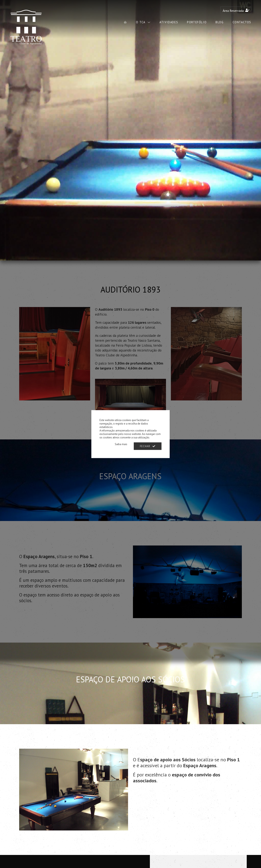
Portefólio (197, 22)
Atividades (169, 22)
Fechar (148, 446)
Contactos (242, 22)
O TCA (141, 22)
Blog (220, 22)
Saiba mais (121, 444)
